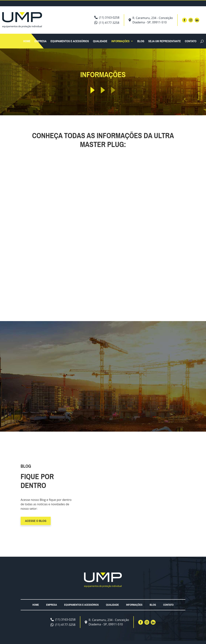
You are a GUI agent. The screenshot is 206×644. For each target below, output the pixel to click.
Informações (121, 41)
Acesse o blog (36, 521)
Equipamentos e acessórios (70, 41)
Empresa (40, 41)
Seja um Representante (165, 41)
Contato (191, 41)
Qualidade (100, 41)
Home (27, 41)
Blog (141, 41)
